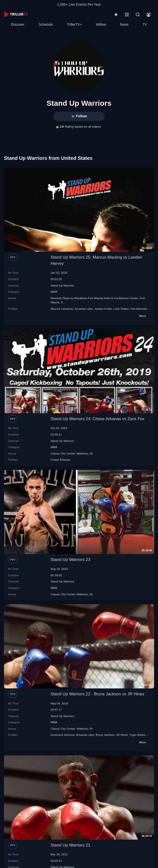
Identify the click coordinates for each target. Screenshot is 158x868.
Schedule (46, 24)
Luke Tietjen (121, 309)
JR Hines (122, 735)
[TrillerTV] (16, 14)
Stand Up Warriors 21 (71, 845)
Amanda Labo (84, 309)
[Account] (149, 15)
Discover (18, 24)
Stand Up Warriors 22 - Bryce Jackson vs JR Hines (98, 694)
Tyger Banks (137, 735)
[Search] (138, 15)
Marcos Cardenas (62, 309)
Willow (101, 24)
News (124, 24)
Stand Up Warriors (63, 285)
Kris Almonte (139, 309)
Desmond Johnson (63, 735)
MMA (54, 292)
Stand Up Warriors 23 (71, 560)
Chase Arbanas (61, 460)
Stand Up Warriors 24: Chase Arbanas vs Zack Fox (98, 419)
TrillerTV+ (75, 24)
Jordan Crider (103, 309)
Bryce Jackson (105, 735)
